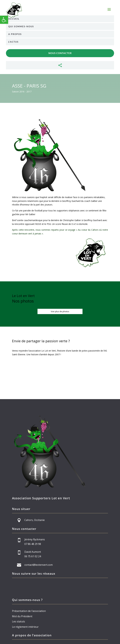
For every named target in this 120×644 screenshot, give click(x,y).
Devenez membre (60, 374)
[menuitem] (60, 19)
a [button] (109, 10)
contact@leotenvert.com (39, 565)
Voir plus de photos (60, 311)
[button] (4, 20)
